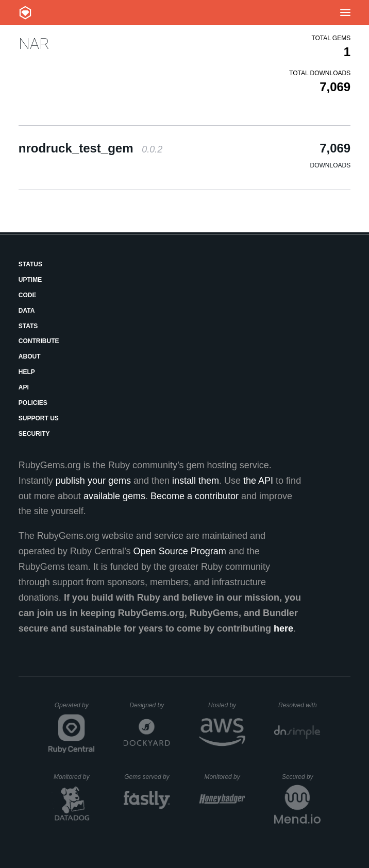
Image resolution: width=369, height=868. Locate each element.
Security (34, 434)
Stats (28, 326)
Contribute (39, 341)
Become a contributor (195, 496)
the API (258, 481)
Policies (33, 403)
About (30, 356)
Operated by (75, 709)
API (24, 387)
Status (30, 264)
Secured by (301, 777)
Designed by (150, 705)
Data (27, 311)
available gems (114, 496)
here (283, 628)
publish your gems (93, 481)
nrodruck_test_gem (90, 148)
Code (28, 295)
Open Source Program (180, 551)
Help (27, 372)
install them (196, 481)
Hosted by (227, 705)
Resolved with (299, 705)
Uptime (30, 280)
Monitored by (74, 777)
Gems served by (147, 777)
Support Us (39, 418)
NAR (34, 44)
